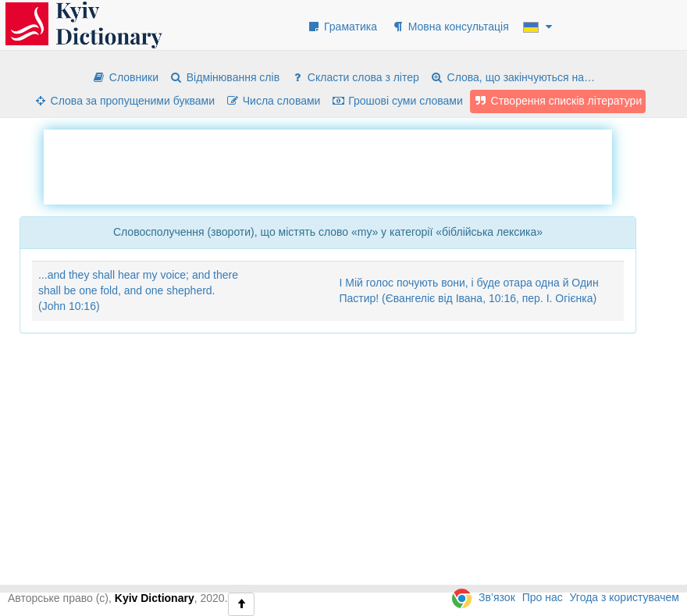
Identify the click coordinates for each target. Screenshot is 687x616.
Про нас (543, 597)
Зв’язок (497, 597)
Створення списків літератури (558, 101)
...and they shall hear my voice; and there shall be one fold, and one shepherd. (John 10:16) (138, 290)
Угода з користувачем (625, 597)
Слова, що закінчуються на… (513, 77)
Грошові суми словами (397, 101)
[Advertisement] (328, 165)
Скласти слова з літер (355, 77)
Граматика (342, 27)
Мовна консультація (450, 27)
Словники (125, 77)
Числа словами (273, 101)
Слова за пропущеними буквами (124, 101)
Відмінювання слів (224, 77)
